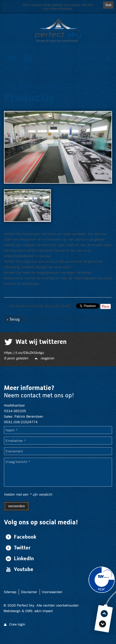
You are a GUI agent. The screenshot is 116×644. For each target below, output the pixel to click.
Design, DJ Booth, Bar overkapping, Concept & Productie (50, 87)
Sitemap (10, 592)
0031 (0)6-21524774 (21, 422)
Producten (100, 81)
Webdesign (12, 611)
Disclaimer (29, 592)
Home (83, 81)
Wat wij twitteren (41, 341)
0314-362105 (28, 58)
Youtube (19, 569)
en (94, 58)
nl (81, 58)
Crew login (17, 624)
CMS (29, 611)
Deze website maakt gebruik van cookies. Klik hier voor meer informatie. (58, 7)
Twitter (17, 548)
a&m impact (44, 611)
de (88, 58)
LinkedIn (19, 558)
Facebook (20, 537)
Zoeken (108, 58)
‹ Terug (13, 319)
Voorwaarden (52, 592)
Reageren (47, 358)
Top (104, 613)
